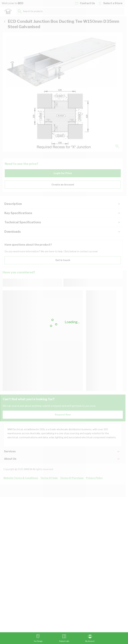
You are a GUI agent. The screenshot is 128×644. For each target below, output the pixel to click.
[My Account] (90, 638)
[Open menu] (38, 638)
